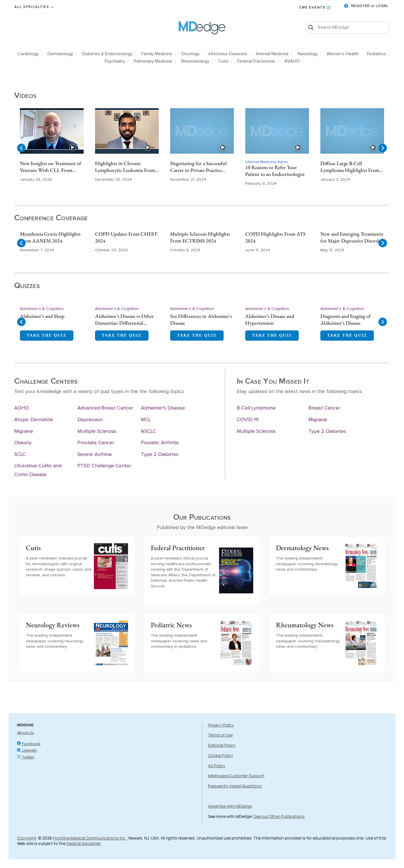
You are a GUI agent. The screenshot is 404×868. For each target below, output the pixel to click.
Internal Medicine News (267, 162)
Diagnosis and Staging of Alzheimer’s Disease (345, 319)
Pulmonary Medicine (153, 61)
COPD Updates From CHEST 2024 (126, 237)
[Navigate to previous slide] (21, 148)
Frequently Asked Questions (235, 786)
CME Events (312, 8)
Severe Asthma (94, 454)
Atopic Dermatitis (34, 420)
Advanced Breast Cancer (105, 408)
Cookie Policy (221, 755)
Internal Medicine (272, 54)
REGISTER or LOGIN (369, 6)
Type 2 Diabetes (160, 454)
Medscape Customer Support (236, 776)
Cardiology (28, 54)
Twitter (26, 757)
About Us (25, 733)
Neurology (308, 54)
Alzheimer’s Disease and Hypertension (270, 319)
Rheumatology (195, 61)
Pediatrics (377, 54)
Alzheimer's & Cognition (42, 309)
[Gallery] (202, 148)
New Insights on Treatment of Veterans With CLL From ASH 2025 (50, 167)
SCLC (20, 454)
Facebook (29, 744)
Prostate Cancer (96, 443)
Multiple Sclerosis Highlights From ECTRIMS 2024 (200, 237)
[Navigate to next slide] (383, 148)
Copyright (27, 838)
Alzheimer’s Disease (163, 408)
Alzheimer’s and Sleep (42, 316)
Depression (90, 420)
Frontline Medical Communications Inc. (90, 838)
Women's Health (343, 54)
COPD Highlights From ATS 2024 (275, 237)
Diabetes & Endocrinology (107, 54)
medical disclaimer (83, 843)
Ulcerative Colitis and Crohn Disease (38, 470)
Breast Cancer (324, 408)
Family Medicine (157, 54)
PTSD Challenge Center (104, 466)
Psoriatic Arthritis (160, 443)
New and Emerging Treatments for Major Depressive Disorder (352, 237)
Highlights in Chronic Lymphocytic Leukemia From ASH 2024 (125, 167)
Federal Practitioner (256, 61)
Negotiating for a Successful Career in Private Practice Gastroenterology (198, 167)
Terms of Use (220, 735)
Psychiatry (115, 61)
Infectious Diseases (228, 54)
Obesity (23, 443)
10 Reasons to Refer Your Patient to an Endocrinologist (275, 170)
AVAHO (292, 61)
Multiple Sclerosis (97, 431)
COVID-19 (248, 420)
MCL (146, 420)
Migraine (24, 431)
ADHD (22, 408)
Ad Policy (217, 766)
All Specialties (32, 7)
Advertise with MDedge (230, 806)
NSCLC (149, 431)
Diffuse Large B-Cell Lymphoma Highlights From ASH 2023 (350, 167)
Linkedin (27, 750)
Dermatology (60, 54)
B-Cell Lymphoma (256, 408)
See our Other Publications (279, 816)
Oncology (190, 54)
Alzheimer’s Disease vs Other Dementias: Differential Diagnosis (124, 320)
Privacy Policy (221, 725)
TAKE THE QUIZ (47, 335)
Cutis (223, 61)
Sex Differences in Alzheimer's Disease (201, 319)
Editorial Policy (222, 745)
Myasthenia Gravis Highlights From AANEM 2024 (50, 237)
